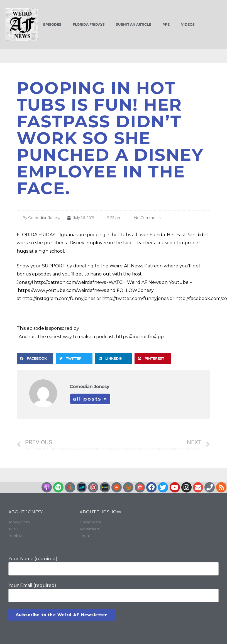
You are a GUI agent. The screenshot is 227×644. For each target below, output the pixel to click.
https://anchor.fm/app (140, 337)
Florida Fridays (89, 24)
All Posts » (90, 399)
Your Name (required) (113, 566)
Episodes (52, 24)
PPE (166, 24)
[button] (35, 358)
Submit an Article (133, 24)
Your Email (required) (113, 592)
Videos (188, 24)
